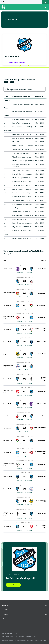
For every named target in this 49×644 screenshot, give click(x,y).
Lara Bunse (16, 193)
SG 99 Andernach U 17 (8, 366)
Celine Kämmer (18, 216)
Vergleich (28, 273)
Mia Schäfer (16, 178)
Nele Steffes (17, 197)
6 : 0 (24, 501)
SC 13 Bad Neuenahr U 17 (9, 318)
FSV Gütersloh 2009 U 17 (40, 330)
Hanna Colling (17, 231)
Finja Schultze (17, 238)
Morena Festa (17, 135)
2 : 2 (24, 269)
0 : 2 (24, 318)
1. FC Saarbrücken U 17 (8, 354)
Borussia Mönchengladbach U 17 (41, 379)
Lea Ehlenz (16, 219)
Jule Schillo (16, 185)
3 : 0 (24, 452)
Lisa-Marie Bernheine (20, 165)
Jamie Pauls (16, 170)
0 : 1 (24, 305)
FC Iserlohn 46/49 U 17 (8, 392)
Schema (20, 273)
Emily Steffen (17, 127)
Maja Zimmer (17, 227)
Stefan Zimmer (17, 112)
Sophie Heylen (17, 138)
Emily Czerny (17, 223)
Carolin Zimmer (18, 104)
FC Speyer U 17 (41, 342)
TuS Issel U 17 (42, 269)
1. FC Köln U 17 (41, 281)
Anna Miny (16, 212)
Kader (7, 88)
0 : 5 (24, 428)
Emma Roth (16, 123)
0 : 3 (24, 281)
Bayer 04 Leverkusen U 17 (9, 293)
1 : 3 (24, 342)
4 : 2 (24, 293)
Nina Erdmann (17, 204)
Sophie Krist (17, 189)
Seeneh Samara (18, 146)
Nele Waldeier (17, 182)
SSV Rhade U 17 (41, 305)
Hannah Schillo (18, 119)
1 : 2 (24, 489)
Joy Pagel (16, 208)
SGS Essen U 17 (8, 269)
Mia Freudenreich (18, 161)
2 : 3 (24, 330)
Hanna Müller (17, 174)
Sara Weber (16, 200)
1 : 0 (24, 366)
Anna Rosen (16, 150)
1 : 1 (24, 477)
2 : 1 (24, 465)
